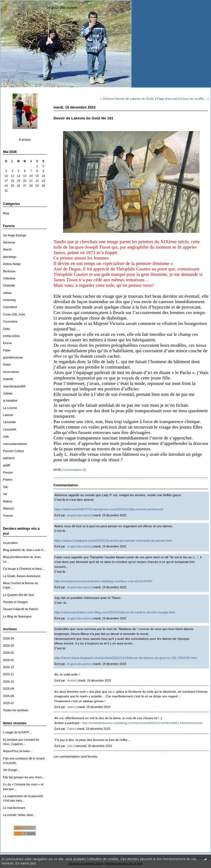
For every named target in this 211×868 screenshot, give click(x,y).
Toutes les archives (16, 710)
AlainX (7, 249)
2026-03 (8, 646)
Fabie (7, 350)
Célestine (9, 278)
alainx (71, 707)
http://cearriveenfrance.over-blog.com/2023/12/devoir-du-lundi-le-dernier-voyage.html (115, 612)
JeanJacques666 (14, 386)
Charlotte (9, 285)
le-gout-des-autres (79, 515)
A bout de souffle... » (194, 99)
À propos (25, 140)
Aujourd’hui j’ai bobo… (18, 751)
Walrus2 (8, 508)
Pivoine (8, 472)
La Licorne (10, 408)
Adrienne (9, 242)
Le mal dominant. (14, 808)
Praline (8, 480)
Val (5, 494)
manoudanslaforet (15, 444)
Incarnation (10, 543)
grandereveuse (13, 357)
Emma (7, 343)
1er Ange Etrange (15, 235)
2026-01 (8, 660)
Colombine (10, 307)
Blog (6, 213)
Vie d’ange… (11, 770)
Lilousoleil (10, 429)
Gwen (7, 364)
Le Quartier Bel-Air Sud (18, 595)
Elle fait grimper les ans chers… (24, 777)
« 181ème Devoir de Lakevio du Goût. (127, 99)
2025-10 (8, 682)
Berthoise (9, 271)
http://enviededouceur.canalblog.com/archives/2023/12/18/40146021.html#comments (142, 723)
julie (70, 746)
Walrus (8, 501)
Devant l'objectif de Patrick (20, 609)
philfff (7, 465)
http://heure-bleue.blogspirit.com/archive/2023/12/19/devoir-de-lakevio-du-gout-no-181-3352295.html (126, 658)
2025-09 (8, 689)
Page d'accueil (167, 99)
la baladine (10, 400)
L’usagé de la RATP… (18, 732)
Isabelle (8, 379)
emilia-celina (11, 336)
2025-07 (8, 703)
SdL (6, 487)
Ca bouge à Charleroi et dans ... (24, 569)
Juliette (8, 393)
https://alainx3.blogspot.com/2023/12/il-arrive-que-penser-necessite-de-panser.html (113, 540)
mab (6, 436)
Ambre (72, 680)
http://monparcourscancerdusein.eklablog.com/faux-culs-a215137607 (103, 581)
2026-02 (8, 653)
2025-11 (8, 674)
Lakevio (8, 415)
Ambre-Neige (12, 264)
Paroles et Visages (15, 602)
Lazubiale (9, 422)
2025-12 (8, 667)
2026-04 (8, 638)
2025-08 (8, 696)
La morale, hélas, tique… (20, 815)
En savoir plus (26, 863)
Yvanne (8, 516)
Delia (6, 329)
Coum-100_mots (14, 314)
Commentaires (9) (75, 470)
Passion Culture (14, 451)
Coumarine (10, 321)
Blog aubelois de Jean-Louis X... (24, 550)
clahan (7, 293)
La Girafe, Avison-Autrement (22, 576)
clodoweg (9, 300)
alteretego (10, 257)
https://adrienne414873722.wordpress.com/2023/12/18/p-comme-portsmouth (109, 509)
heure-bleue (11, 372)
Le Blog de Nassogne (17, 616)
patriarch (9, 458)
